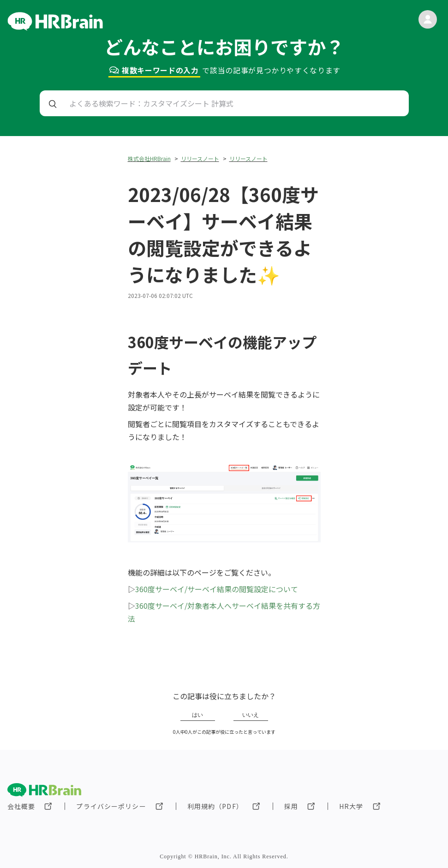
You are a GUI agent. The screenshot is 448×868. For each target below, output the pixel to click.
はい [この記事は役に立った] (197, 715)
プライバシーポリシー (111, 806)
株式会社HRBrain (149, 158)
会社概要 (21, 806)
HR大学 (351, 806)
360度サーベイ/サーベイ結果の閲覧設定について (217, 589)
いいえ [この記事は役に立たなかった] (251, 715)
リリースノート (200, 158)
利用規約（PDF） (215, 806)
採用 (291, 806)
